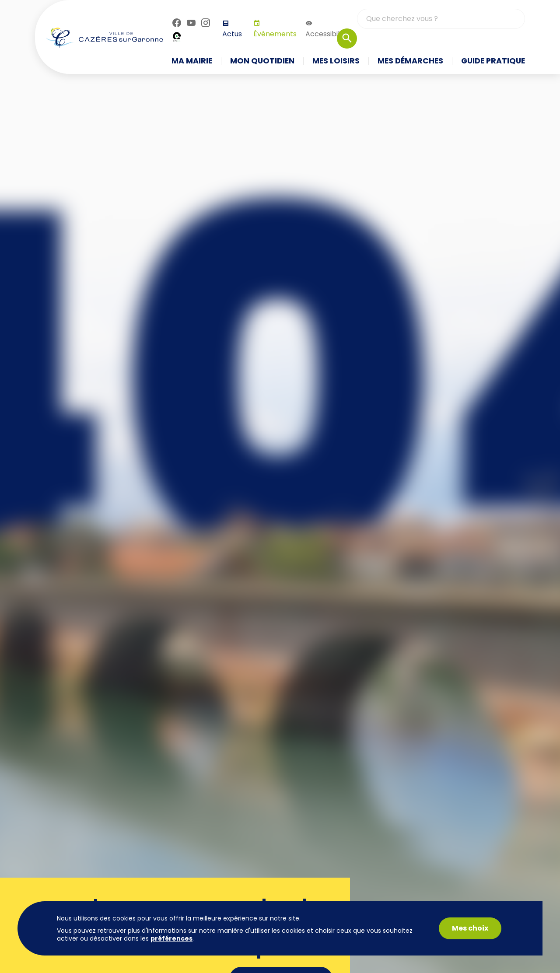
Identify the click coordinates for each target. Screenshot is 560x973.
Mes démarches (410, 61)
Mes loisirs (336, 61)
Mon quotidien (262, 61)
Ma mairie (192, 61)
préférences (171, 938)
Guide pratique (493, 61)
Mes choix (470, 928)
